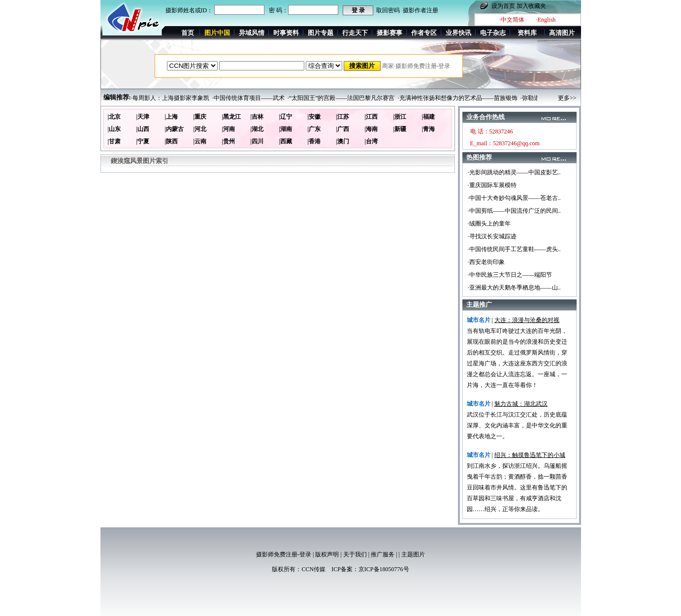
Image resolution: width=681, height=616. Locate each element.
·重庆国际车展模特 (492, 185)
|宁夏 (143, 141)
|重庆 (200, 117)
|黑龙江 (232, 117)
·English (546, 20)
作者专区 (424, 33)
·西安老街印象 (486, 262)
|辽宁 (286, 117)
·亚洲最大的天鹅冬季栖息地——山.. (514, 288)
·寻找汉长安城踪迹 (492, 236)
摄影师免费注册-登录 (284, 554)
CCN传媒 (313, 569)
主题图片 (413, 554)
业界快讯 (458, 33)
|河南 (229, 129)
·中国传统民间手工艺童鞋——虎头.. (514, 249)
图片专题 (321, 33)
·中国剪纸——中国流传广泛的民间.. (514, 211)
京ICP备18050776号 (384, 569)
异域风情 (252, 33)
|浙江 (400, 117)
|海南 (372, 129)
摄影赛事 (389, 33)
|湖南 (286, 129)
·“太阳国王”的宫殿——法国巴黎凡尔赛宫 (341, 98)
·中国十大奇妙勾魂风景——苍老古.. (514, 198)
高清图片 (562, 33)
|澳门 (343, 141)
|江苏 (343, 117)
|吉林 (257, 117)
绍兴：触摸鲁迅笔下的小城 (530, 455)
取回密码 (388, 10)
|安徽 (314, 117)
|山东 (114, 129)
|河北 (200, 129)
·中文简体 (512, 20)
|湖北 (257, 129)
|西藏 (286, 141)
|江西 (372, 117)
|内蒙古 (175, 129)
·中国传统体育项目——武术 (248, 98)
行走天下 (355, 33)
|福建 (429, 117)
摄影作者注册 (421, 10)
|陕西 (172, 141)
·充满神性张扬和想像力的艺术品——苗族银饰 (458, 98)
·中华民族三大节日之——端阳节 (510, 275)
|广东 (314, 129)
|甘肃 (114, 141)
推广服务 (383, 554)
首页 (188, 33)
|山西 (143, 129)
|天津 (143, 117)
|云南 (200, 141)
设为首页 (503, 6)
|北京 (114, 117)
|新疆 (400, 129)
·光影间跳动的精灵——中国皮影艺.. (514, 172)
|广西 (343, 129)
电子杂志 (493, 33)
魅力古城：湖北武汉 (521, 404)
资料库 (527, 33)
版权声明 (327, 554)
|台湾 (372, 141)
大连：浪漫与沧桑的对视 (527, 320)
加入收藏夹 (531, 6)
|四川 (257, 141)
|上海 (172, 117)
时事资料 (286, 33)
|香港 (314, 141)
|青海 (429, 129)
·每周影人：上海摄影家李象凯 (170, 98)
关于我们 (355, 554)
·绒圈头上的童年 (489, 224)
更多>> (567, 98)
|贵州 (229, 141)
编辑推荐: (117, 97)
